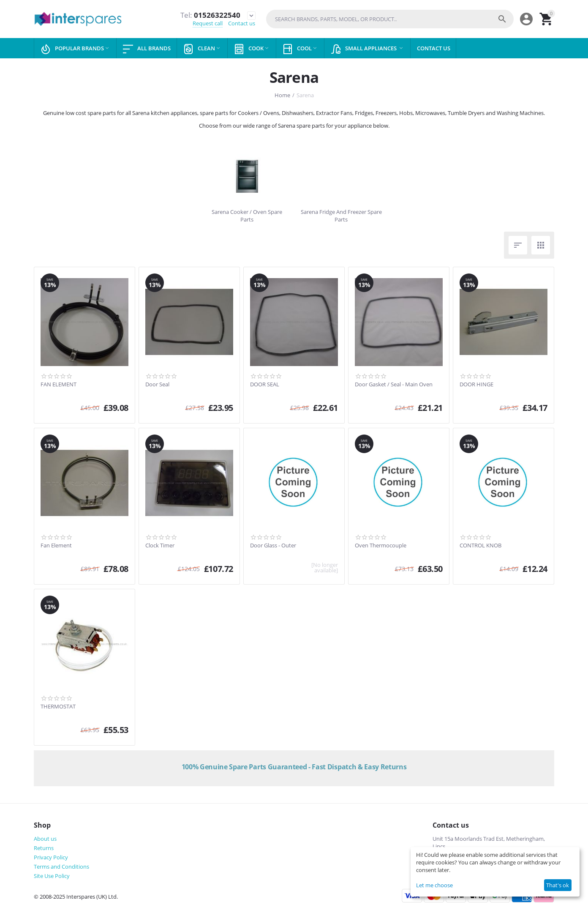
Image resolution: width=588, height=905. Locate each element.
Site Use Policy (52, 876)
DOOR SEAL (265, 385)
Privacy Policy (51, 857)
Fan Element (56, 546)
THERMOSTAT (58, 707)
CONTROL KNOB (480, 546)
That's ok (558, 885)
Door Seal (157, 385)
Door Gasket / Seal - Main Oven (394, 385)
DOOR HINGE (476, 385)
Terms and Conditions (61, 867)
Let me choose (434, 885)
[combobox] (390, 19)
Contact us (242, 24)
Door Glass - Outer (273, 546)
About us (45, 839)
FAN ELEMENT (59, 385)
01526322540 (210, 15)
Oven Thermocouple (381, 546)
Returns (44, 848)
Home (282, 95)
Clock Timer (160, 546)
